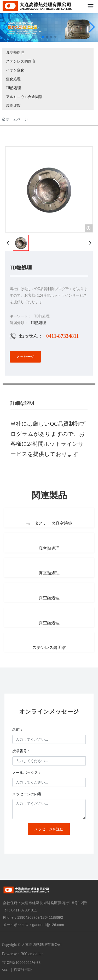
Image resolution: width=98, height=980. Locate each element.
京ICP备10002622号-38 (21, 963)
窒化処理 (13, 79)
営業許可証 (23, 970)
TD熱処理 (13, 87)
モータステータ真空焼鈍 (49, 523)
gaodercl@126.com (48, 925)
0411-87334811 (62, 336)
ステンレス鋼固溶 (21, 61)
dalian (39, 954)
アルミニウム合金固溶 (24, 96)
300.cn (27, 954)
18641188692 (52, 917)
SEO (5, 970)
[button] (43, 37)
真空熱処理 (15, 52)
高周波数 (13, 105)
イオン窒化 (15, 70)
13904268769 (28, 917)
